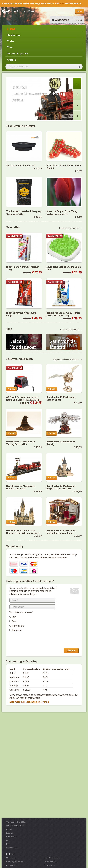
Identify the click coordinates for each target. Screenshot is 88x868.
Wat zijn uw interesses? (21, 612)
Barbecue (14, 35)
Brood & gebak (18, 53)
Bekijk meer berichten (69, 330)
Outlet (12, 60)
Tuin (11, 41)
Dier (10, 47)
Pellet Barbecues (51, 862)
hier (62, 4)
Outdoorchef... (12, 865)
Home (11, 29)
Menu (80, 11)
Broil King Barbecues (15, 862)
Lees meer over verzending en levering (29, 702)
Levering (10, 833)
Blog (8, 844)
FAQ (8, 840)
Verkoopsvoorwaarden (15, 825)
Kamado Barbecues (52, 858)
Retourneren (11, 837)
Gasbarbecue (49, 865)
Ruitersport (18, 626)
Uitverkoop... (11, 858)
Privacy (9, 829)
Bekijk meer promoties (69, 228)
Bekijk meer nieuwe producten (66, 360)
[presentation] (33, 641)
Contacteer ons (12, 848)
